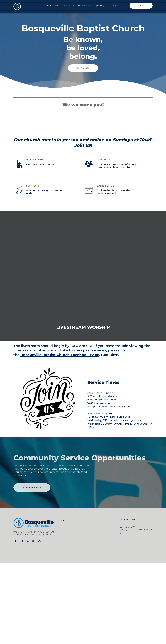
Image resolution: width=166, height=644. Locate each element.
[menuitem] (53, 6)
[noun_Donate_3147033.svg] (19, 195)
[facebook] (15, 541)
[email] (21, 541)
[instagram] (34, 541)
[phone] (28, 541)
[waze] (40, 541)
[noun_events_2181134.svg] (89, 195)
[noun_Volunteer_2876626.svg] (19, 169)
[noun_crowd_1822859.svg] (89, 169)
